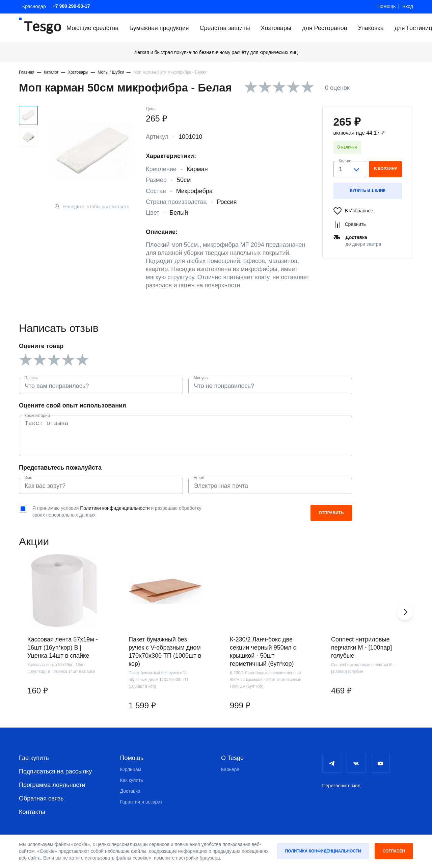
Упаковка (371, 28)
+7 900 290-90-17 (71, 6)
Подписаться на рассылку (55, 771)
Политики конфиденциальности (115, 508)
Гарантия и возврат (141, 802)
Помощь (386, 6)
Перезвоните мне (341, 786)
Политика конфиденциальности (323, 851)
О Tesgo (232, 758)
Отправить (331, 513)
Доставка (130, 791)
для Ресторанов (325, 28)
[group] (64, 637)
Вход (408, 6)
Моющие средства (92, 28)
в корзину (386, 169)
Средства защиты (225, 28)
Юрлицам (131, 769)
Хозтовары (276, 28)
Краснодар (34, 6)
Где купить (34, 758)
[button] (405, 612)
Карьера (230, 769)
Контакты (32, 812)
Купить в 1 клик (368, 190)
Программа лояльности (52, 785)
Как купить (132, 780)
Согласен (394, 851)
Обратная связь (41, 798)
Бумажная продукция (159, 28)
